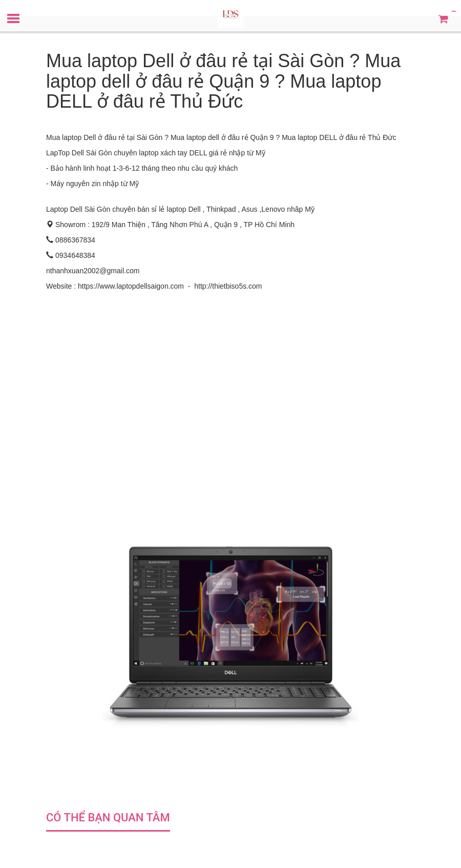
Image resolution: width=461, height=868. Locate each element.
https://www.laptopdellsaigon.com (131, 286)
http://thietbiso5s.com (228, 286)
